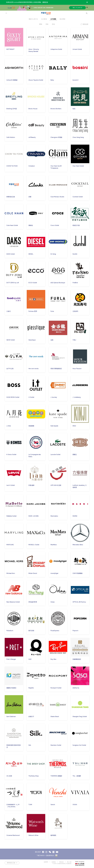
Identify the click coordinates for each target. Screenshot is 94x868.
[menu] (6, 13)
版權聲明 (46, 862)
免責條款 (54, 862)
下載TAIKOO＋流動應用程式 (47, 855)
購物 (41, 24)
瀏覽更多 (45, 2)
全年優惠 (53, 19)
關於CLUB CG (33, 19)
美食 (47, 24)
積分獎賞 (62, 19)
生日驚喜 (44, 19)
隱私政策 (61, 862)
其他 (53, 24)
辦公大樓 (69, 862)
